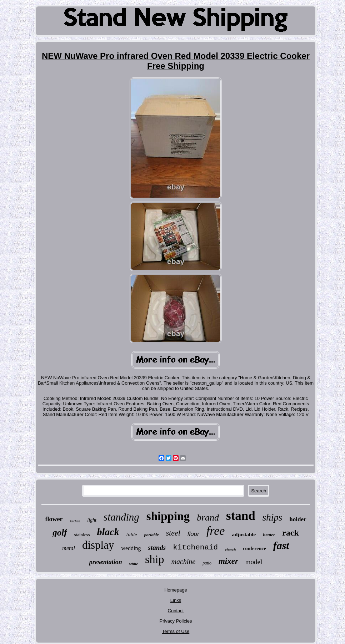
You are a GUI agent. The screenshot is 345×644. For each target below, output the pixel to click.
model (254, 562)
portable (152, 535)
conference (254, 549)
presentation (106, 562)
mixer (228, 561)
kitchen (75, 521)
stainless (82, 535)
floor (193, 534)
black (108, 532)
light (92, 520)
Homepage (176, 590)
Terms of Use (176, 631)
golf (60, 533)
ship (154, 559)
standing (121, 517)
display (98, 545)
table (132, 534)
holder (298, 519)
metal (69, 548)
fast (281, 545)
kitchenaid (195, 547)
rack (291, 533)
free (216, 531)
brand (208, 518)
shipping (168, 516)
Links (176, 600)
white (134, 564)
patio (207, 563)
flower (54, 519)
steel (173, 533)
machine (183, 562)
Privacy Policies (176, 621)
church (230, 549)
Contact (176, 611)
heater (269, 535)
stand (241, 516)
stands (157, 547)
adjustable (244, 534)
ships (272, 517)
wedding (131, 548)
